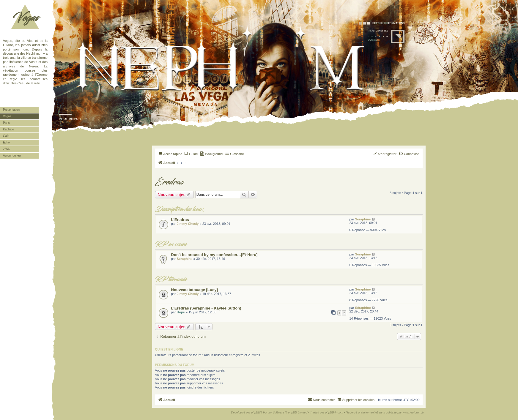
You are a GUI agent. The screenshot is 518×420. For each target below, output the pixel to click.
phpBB (256, 412)
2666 (6, 149)
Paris (6, 123)
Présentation (11, 110)
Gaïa (6, 136)
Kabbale (8, 129)
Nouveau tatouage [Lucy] (195, 290)
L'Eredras (180, 220)
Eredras (169, 182)
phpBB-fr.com (334, 412)
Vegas (25, 18)
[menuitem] (191, 154)
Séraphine (363, 219)
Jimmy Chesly (188, 224)
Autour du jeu (12, 155)
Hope (181, 312)
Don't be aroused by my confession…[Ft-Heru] (214, 255)
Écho (6, 142)
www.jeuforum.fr (413, 412)
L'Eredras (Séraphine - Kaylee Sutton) (206, 308)
